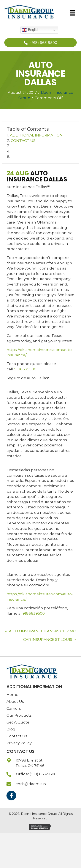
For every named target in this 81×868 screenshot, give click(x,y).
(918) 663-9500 (43, 774)
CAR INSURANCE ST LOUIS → (50, 639)
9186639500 (25, 369)
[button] (40, 43)
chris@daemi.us (31, 784)
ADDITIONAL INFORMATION (36, 135)
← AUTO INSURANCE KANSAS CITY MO (40, 631)
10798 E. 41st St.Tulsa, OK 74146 (30, 763)
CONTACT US (23, 141)
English (31, 30)
